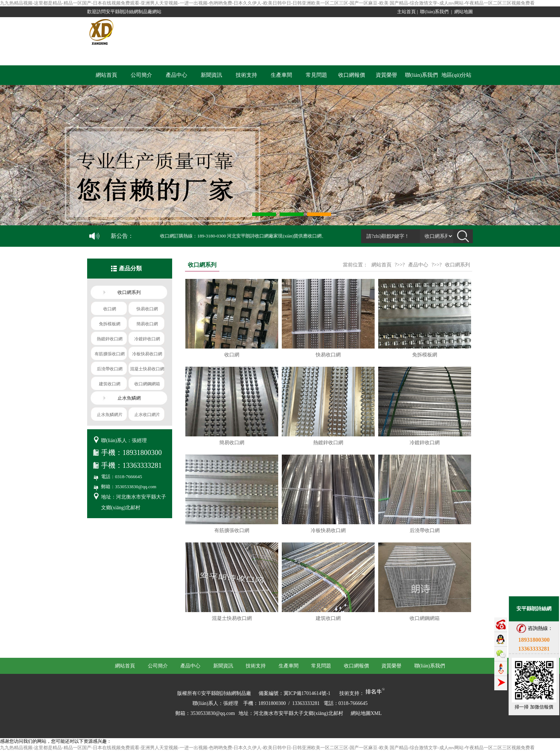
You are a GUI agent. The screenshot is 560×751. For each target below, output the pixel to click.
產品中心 (176, 75)
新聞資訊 (211, 75)
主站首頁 (406, 12)
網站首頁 (106, 75)
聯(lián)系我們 (434, 12)
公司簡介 (141, 75)
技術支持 (246, 75)
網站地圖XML (366, 713)
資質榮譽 (386, 75)
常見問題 (316, 75)
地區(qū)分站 (457, 75)
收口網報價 (352, 75)
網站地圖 (464, 12)
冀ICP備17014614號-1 (307, 693)
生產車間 (281, 75)
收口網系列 (457, 265)
